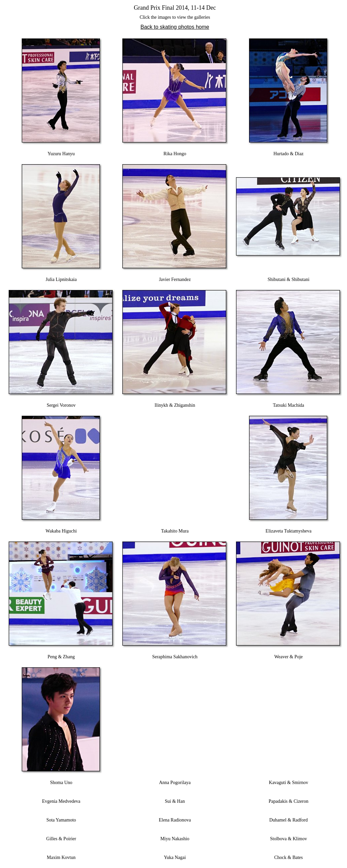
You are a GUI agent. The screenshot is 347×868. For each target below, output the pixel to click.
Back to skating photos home (175, 27)
